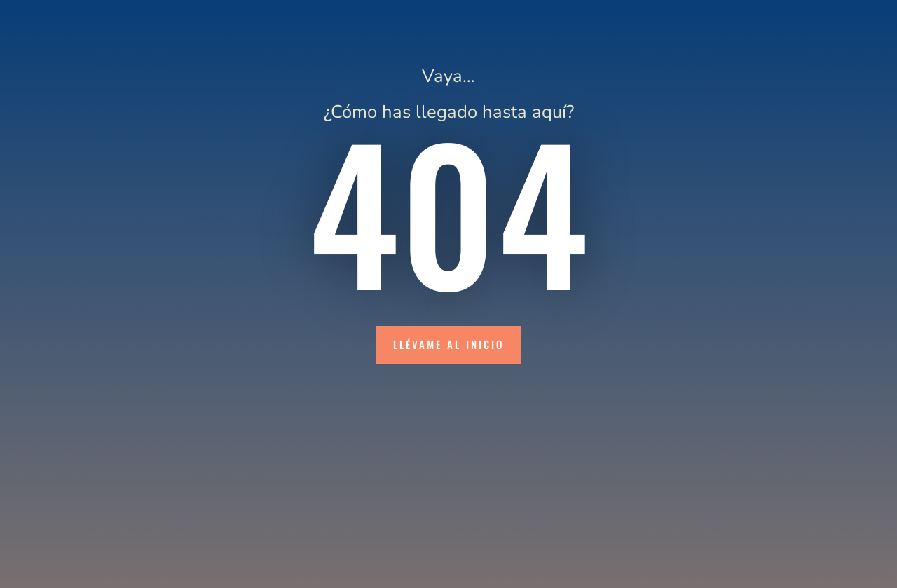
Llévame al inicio (448, 344)
